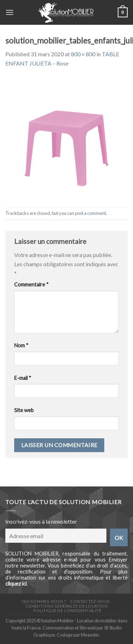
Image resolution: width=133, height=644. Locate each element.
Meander (90, 635)
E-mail (23, 378)
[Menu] (10, 12)
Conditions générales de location (66, 606)
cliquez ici (16, 584)
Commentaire (31, 284)
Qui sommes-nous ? (44, 601)
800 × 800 (83, 54)
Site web (24, 410)
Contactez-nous (90, 601)
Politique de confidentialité (67, 611)
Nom (21, 345)
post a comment (90, 213)
